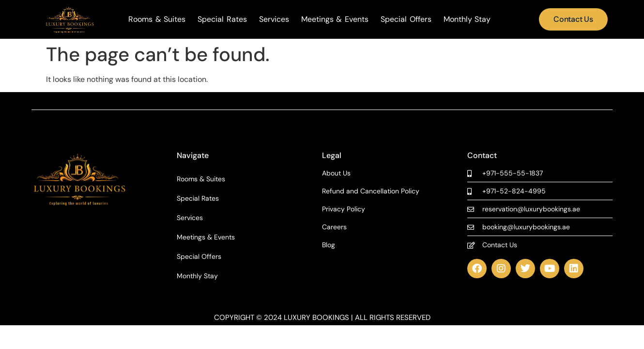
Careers (334, 227)
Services (274, 19)
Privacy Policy (344, 209)
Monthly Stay (467, 19)
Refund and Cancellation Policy (371, 191)
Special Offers (406, 19)
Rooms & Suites (157, 19)
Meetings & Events (335, 19)
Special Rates (222, 19)
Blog (329, 245)
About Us (336, 173)
